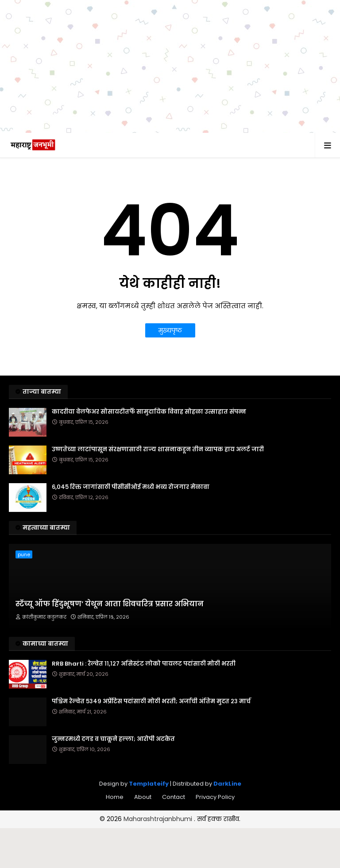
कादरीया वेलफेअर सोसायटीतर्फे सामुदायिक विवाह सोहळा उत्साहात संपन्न (149, 412)
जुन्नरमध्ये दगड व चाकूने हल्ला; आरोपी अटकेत (113, 739)
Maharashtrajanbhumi (159, 819)
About (143, 797)
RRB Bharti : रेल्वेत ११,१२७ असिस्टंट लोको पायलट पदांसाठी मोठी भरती (144, 664)
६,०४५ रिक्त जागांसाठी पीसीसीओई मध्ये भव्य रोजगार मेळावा (131, 487)
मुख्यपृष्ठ (170, 330)
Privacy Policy (215, 797)
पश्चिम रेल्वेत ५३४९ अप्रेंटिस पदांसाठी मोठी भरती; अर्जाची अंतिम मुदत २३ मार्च (151, 701)
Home (115, 797)
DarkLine (227, 784)
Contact (174, 797)
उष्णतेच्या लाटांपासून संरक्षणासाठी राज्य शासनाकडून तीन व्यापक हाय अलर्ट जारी (158, 449)
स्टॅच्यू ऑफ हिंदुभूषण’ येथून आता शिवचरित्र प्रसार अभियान (110, 604)
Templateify (149, 784)
